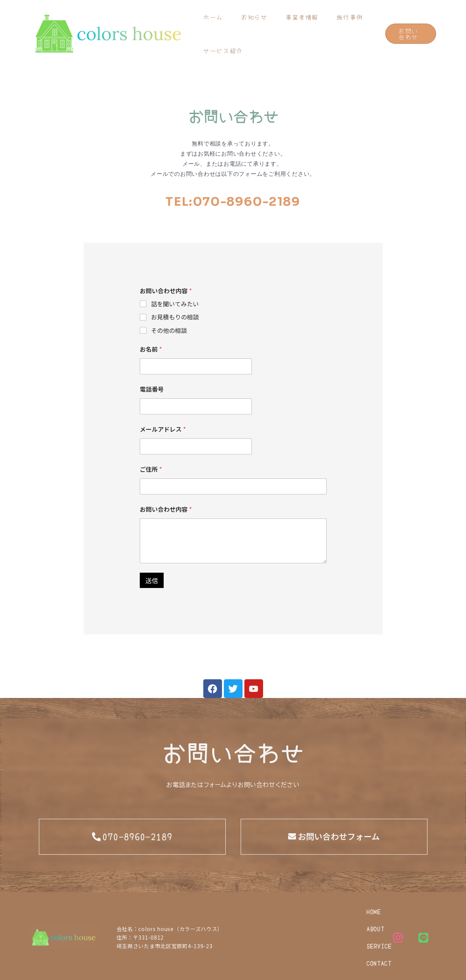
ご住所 (151, 469)
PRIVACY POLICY (50, 970)
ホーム (214, 17)
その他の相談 (169, 330)
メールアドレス (163, 429)
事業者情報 (303, 17)
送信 (152, 580)
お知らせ (255, 17)
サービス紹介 (223, 50)
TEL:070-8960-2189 (233, 202)
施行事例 (352, 17)
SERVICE (315, 912)
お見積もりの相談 (175, 317)
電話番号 (152, 389)
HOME (240, 912)
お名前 (151, 349)
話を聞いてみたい (175, 304)
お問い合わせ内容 (166, 509)
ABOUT (275, 912)
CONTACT (246, 929)
